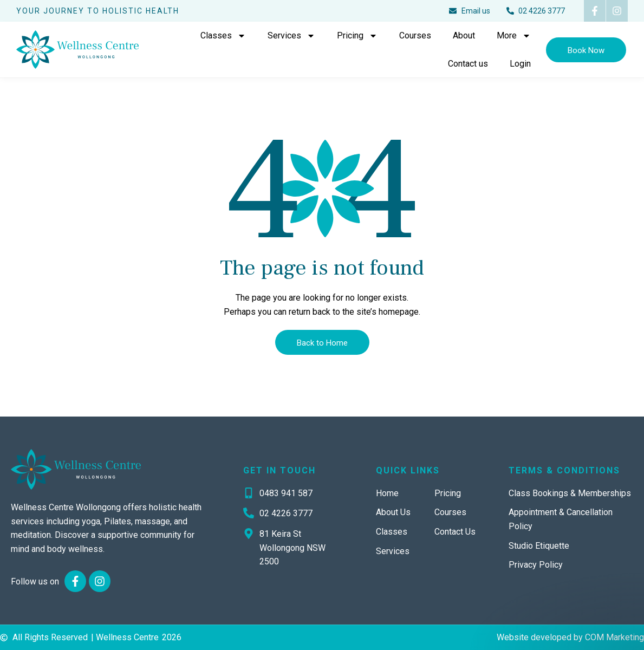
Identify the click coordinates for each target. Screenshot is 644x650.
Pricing (357, 36)
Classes (223, 36)
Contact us (468, 64)
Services (291, 36)
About (464, 35)
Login (520, 64)
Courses (415, 35)
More (514, 36)
